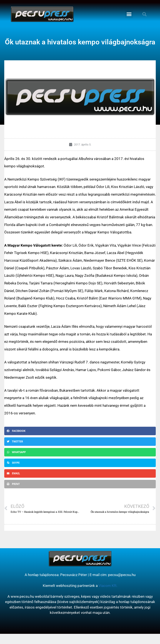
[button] (129, 14)
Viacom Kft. (108, 586)
